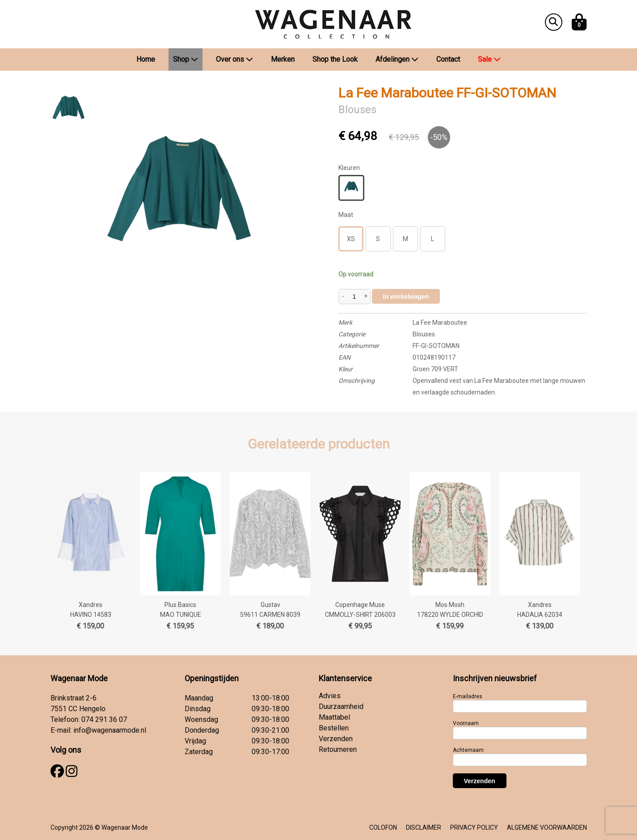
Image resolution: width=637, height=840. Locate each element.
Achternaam (468, 750)
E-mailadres (468, 696)
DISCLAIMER (424, 827)
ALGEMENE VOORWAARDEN (547, 827)
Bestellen (334, 728)
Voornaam (466, 723)
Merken (283, 59)
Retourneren (338, 749)
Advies (330, 696)
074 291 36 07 (104, 719)
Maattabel (334, 717)
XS (351, 239)
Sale (489, 59)
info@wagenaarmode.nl (110, 730)
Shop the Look (335, 59)
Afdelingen (397, 59)
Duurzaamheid (341, 706)
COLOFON (383, 827)
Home (146, 59)
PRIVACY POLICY (474, 827)
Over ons (234, 59)
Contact (448, 59)
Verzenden (336, 739)
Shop (186, 59)
